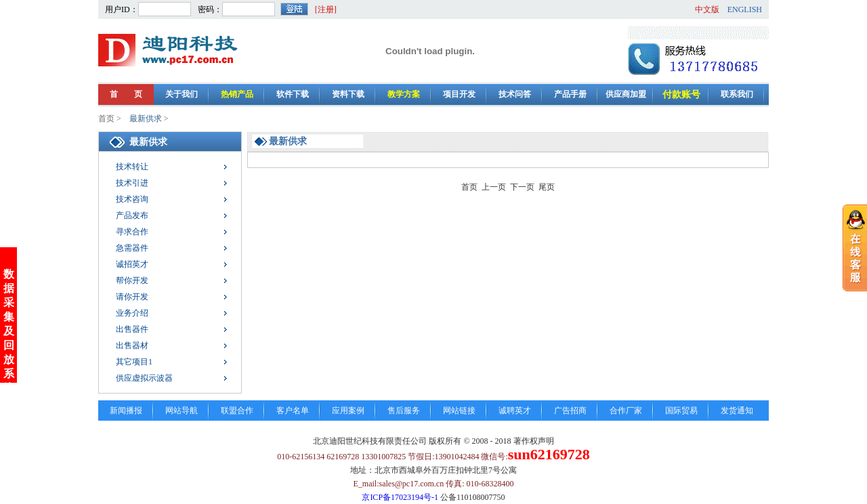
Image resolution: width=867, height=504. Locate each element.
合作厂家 (626, 411)
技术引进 (132, 183)
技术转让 (132, 167)
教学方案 (404, 94)
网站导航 (182, 411)
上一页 (494, 187)
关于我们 (182, 94)
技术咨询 (132, 199)
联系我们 (737, 94)
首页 (106, 119)
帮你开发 (132, 280)
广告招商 (570, 411)
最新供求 (146, 119)
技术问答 (515, 94)
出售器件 (132, 329)
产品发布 (132, 215)
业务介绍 (132, 313)
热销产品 (237, 94)
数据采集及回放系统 (9, 329)
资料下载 (348, 94)
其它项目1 (134, 362)
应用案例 (348, 411)
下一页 (522, 187)
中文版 (707, 9)
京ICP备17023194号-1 (400, 497)
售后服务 (404, 411)
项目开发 (459, 94)
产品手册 (570, 94)
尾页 (547, 187)
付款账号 (681, 94)
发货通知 (737, 411)
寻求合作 (132, 232)
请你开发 (132, 297)
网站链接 (459, 411)
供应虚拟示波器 (144, 378)
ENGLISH (745, 9)
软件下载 (293, 94)
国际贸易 (681, 411)
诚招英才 (132, 264)
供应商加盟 (626, 94)
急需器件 (132, 248)
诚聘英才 (515, 411)
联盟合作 (237, 411)
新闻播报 (126, 411)
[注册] (326, 9)
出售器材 (132, 345)
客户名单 (293, 411)
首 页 (126, 94)
